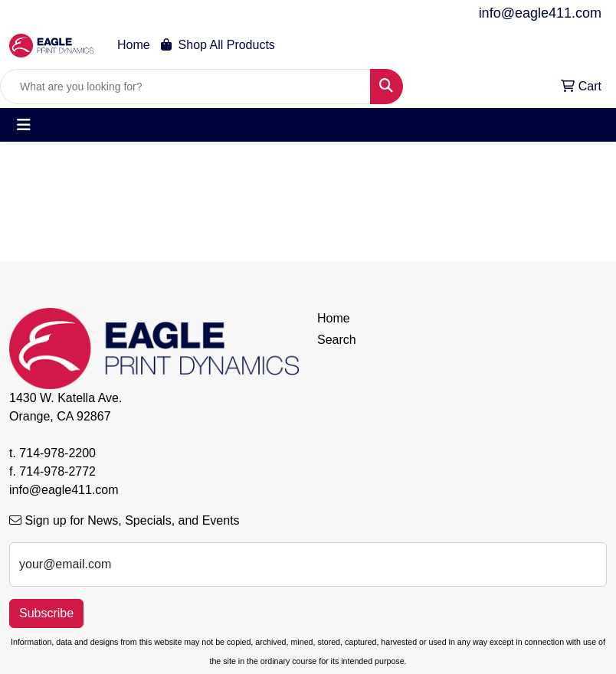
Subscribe (46, 613)
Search (337, 340)
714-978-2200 (57, 453)
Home (134, 45)
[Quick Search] (185, 87)
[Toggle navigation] (24, 125)
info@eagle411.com (540, 13)
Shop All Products (218, 45)
